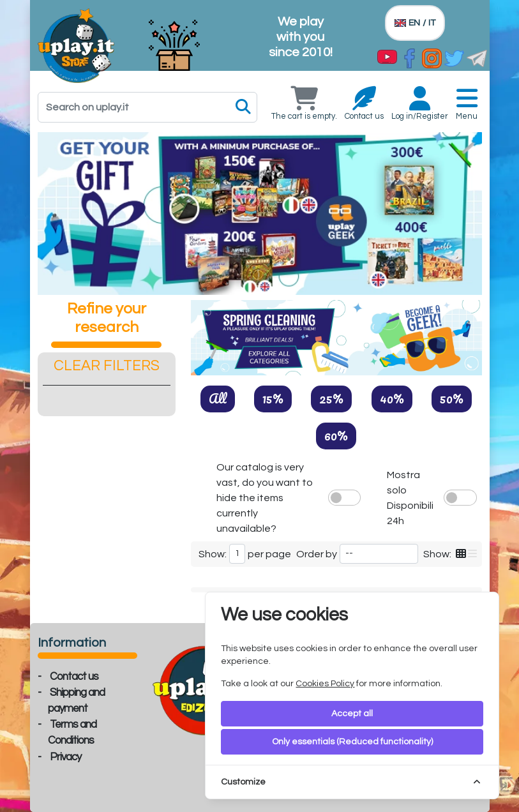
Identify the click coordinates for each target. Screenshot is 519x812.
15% (273, 398)
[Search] (147, 107)
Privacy (65, 757)
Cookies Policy (325, 684)
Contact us (74, 677)
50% (452, 398)
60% (336, 435)
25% (331, 398)
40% (392, 398)
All (218, 398)
